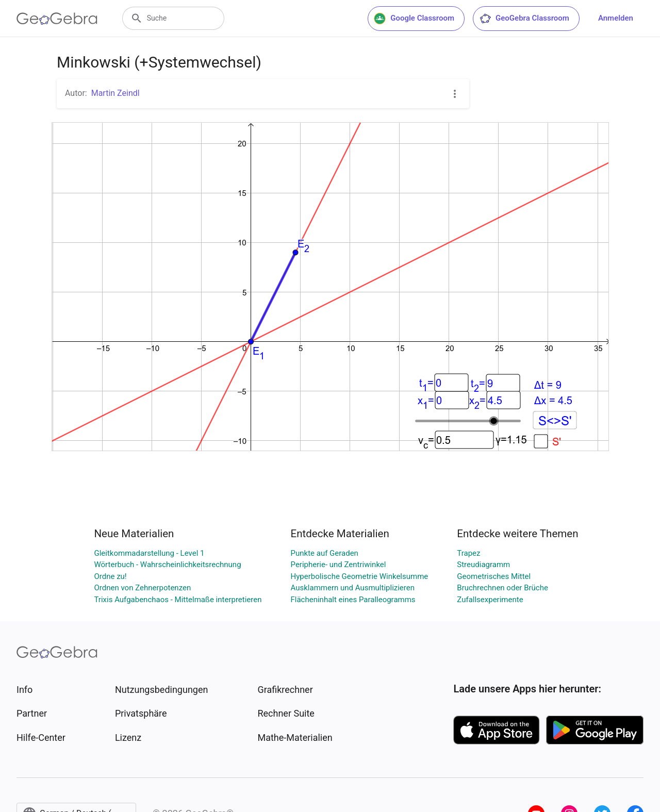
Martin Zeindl (115, 93)
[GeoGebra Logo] (57, 19)
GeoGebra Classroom (524, 19)
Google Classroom (414, 19)
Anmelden (616, 18)
